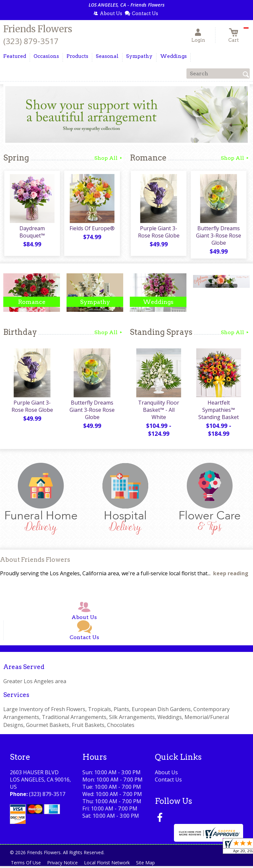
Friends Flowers (38, 29)
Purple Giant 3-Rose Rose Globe (158, 233)
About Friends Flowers (35, 562)
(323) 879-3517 (31, 41)
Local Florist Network (111, 865)
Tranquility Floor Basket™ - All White (158, 412)
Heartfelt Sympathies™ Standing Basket (218, 412)
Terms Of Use (27, 865)
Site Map (151, 865)
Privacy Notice (65, 865)
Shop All (109, 158)
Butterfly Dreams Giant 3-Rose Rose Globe (218, 236)
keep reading (231, 576)
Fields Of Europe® (92, 229)
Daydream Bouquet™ (32, 233)
